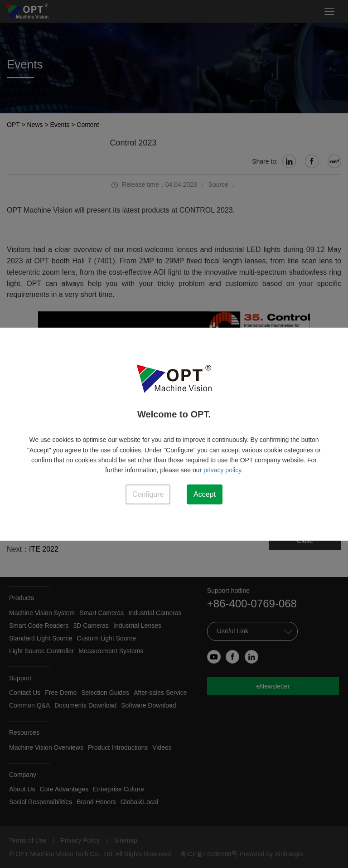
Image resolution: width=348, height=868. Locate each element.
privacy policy (222, 470)
